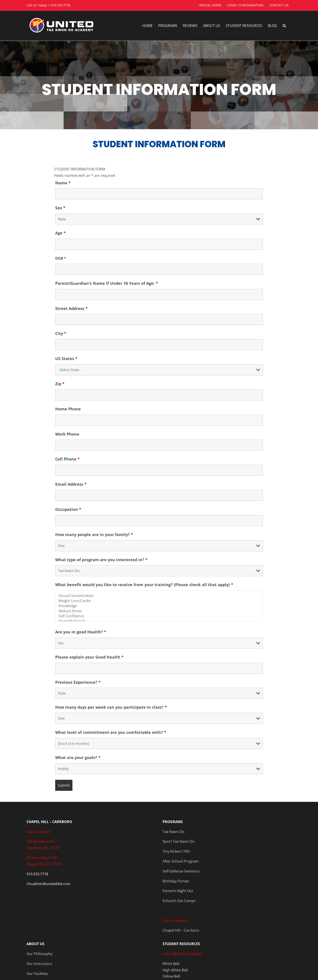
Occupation (68, 509)
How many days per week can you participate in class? (111, 707)
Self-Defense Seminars (181, 871)
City (61, 333)
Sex (60, 208)
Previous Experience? (78, 682)
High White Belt (175, 970)
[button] (284, 26)
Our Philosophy (39, 954)
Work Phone (67, 434)
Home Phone (68, 409)
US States (66, 359)
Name (63, 183)
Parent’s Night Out (178, 891)
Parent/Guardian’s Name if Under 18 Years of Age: (107, 283)
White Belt (171, 964)
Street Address (71, 308)
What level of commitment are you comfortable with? (111, 732)
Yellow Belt (171, 976)
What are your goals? (78, 757)
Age (61, 233)
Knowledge (159, 606)
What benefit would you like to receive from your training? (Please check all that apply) (144, 585)
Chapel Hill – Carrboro (181, 930)
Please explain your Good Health (89, 657)
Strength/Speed (159, 621)
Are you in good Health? (81, 632)
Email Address (71, 484)
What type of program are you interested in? (101, 560)
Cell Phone (67, 459)
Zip (60, 384)
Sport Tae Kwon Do (179, 841)
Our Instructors (39, 964)
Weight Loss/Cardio (159, 601)
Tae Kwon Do (173, 832)
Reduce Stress (159, 611)
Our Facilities (37, 974)
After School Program (181, 861)
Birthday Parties (176, 881)
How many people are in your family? (94, 534)
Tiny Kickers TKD (176, 851)
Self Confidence (159, 616)
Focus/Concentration (159, 596)
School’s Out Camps (179, 901)
